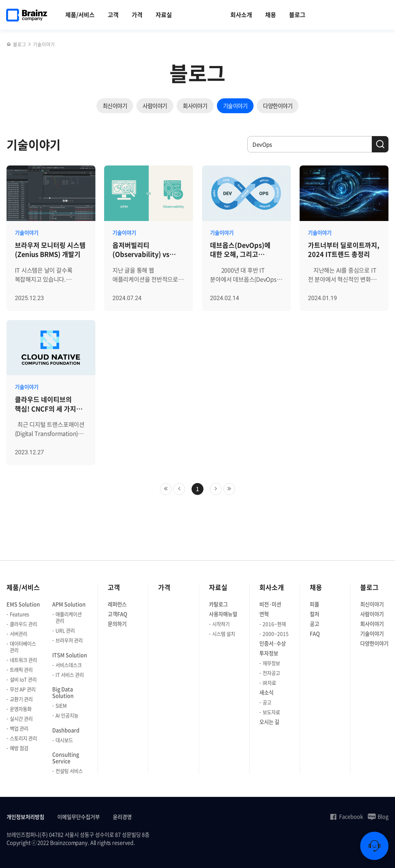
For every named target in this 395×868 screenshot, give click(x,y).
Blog (378, 816)
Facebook (346, 816)
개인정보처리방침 (25, 817)
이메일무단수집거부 (79, 817)
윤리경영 (122, 817)
